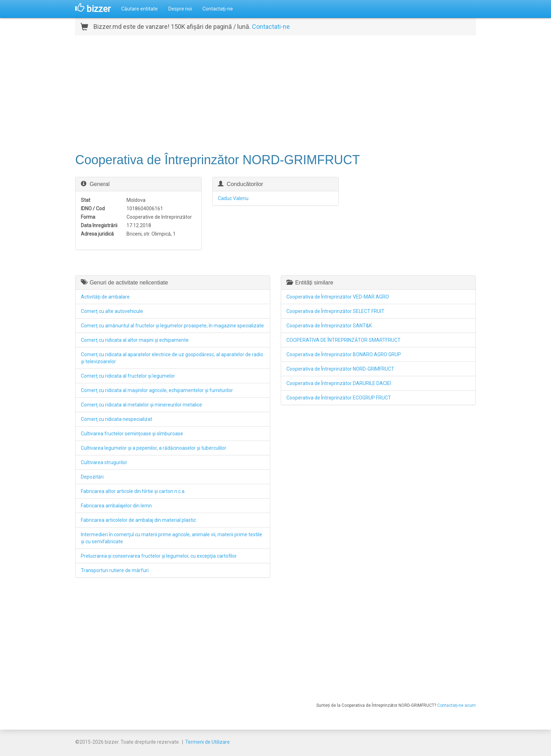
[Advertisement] (275, 93)
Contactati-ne (271, 27)
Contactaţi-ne (218, 9)
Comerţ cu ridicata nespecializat (116, 419)
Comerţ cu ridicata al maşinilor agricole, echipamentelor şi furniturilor (157, 390)
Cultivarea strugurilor (104, 462)
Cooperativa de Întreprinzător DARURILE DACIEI (339, 383)
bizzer (93, 9)
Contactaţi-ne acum (456, 705)
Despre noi (180, 9)
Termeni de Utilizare (208, 742)
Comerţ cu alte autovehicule (112, 311)
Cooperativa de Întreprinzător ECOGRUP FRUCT (339, 398)
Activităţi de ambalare (105, 297)
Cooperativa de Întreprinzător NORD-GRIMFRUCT (340, 369)
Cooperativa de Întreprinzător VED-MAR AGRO (338, 297)
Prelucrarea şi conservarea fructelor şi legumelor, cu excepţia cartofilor (159, 556)
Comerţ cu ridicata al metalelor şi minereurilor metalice (141, 405)
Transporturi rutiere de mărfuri (115, 570)
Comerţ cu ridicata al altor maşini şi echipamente (135, 340)
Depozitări (92, 477)
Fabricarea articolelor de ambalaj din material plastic (138, 520)
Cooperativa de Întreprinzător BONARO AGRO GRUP (344, 354)
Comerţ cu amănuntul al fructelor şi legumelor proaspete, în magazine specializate (172, 326)
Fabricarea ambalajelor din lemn (116, 506)
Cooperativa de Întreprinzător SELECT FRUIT (335, 311)
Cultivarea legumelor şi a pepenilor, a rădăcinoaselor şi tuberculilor (154, 448)
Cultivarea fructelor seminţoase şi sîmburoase (132, 434)
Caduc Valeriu (233, 198)
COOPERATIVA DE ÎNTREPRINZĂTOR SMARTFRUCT (343, 340)
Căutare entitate (140, 9)
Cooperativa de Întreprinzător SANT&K (329, 326)
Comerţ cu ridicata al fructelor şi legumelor (128, 376)
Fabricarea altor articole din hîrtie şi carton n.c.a (133, 491)
